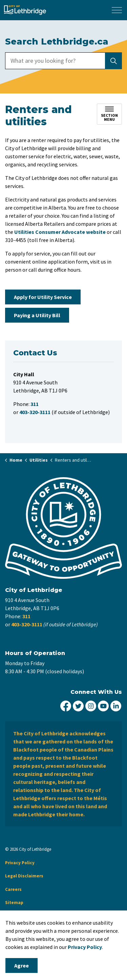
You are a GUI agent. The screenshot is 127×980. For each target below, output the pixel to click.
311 (26, 616)
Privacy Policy (85, 947)
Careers (13, 889)
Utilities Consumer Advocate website (60, 232)
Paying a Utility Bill (37, 315)
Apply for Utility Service (43, 297)
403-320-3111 (27, 624)
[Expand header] (117, 10)
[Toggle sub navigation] (109, 114)
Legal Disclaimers (24, 876)
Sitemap (14, 903)
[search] (63, 61)
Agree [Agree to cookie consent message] (22, 965)
